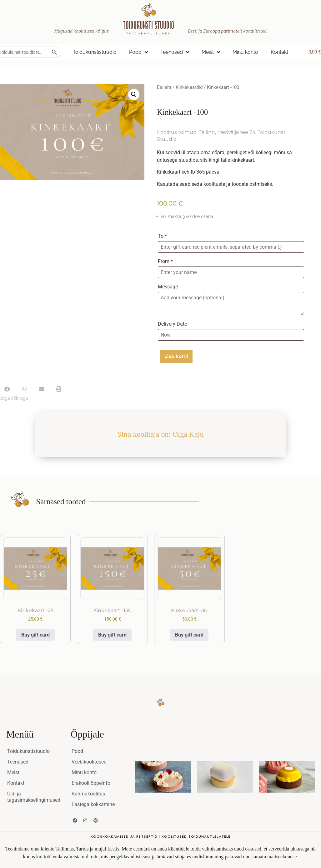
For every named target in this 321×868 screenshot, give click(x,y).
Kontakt (279, 52)
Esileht (164, 87)
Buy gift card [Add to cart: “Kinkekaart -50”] (189, 635)
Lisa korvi (176, 356)
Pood (138, 52)
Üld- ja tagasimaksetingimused (34, 797)
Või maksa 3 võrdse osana (187, 216)
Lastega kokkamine (93, 804)
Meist (211, 52)
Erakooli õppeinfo (91, 783)
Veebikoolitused (89, 762)
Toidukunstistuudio (95, 52)
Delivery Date (172, 324)
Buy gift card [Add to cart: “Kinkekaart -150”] (112, 635)
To (162, 236)
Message (168, 287)
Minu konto (245, 52)
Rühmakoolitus (88, 794)
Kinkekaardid (189, 87)
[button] (134, 94)
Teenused (175, 52)
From (165, 261)
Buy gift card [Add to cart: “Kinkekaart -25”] (35, 635)
